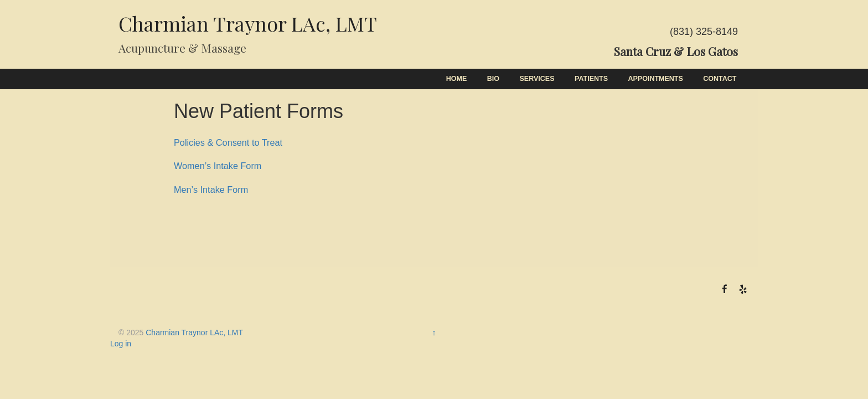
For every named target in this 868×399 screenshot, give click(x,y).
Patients (591, 79)
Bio (493, 79)
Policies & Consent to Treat (228, 142)
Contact (720, 79)
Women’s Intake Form (218, 166)
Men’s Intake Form (211, 190)
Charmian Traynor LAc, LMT (248, 23)
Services (537, 79)
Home (457, 79)
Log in (121, 344)
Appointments (656, 79)
